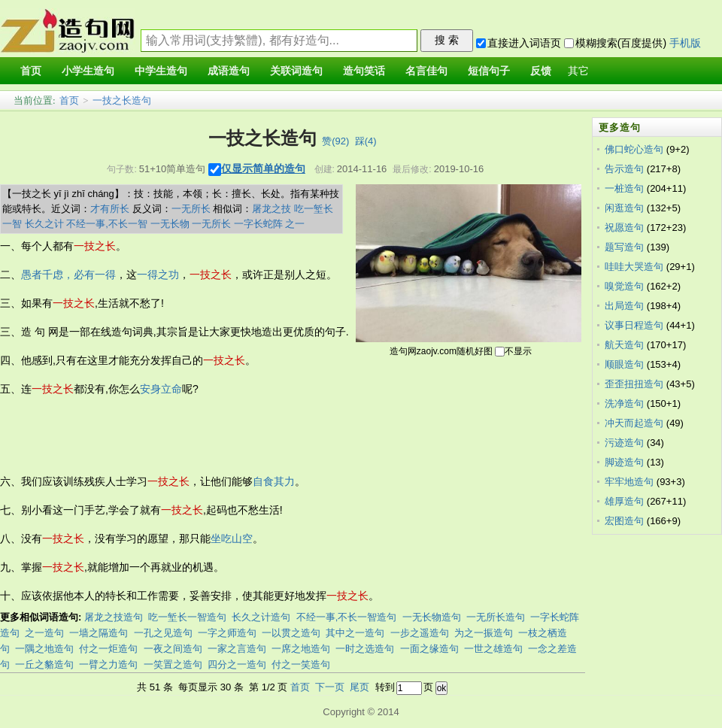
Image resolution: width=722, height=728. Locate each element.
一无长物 (170, 224)
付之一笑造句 (301, 664)
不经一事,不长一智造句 (347, 617)
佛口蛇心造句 (634, 149)
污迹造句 (624, 443)
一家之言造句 (237, 649)
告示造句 (624, 169)
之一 (295, 224)
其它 (578, 71)
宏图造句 (624, 521)
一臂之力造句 (108, 664)
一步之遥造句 (420, 633)
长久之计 (44, 224)
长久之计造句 (261, 617)
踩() (366, 141)
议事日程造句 (634, 325)
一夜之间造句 (173, 649)
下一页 (330, 687)
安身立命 (161, 389)
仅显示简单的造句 (263, 168)
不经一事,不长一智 (107, 224)
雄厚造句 (624, 501)
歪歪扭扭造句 (634, 384)
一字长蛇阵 (258, 224)
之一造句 (44, 633)
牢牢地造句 (629, 482)
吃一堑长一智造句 (187, 617)
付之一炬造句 (108, 649)
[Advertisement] (274, 435)
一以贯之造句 (291, 633)
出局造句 (624, 306)
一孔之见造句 (163, 633)
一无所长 (191, 209)
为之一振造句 (484, 633)
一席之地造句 (301, 649)
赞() (335, 141)
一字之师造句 (227, 633)
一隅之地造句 (44, 649)
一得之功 (158, 275)
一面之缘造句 (429, 649)
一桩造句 (624, 188)
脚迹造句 (624, 462)
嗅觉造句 (624, 286)
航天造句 (624, 345)
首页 (69, 100)
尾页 (359, 687)
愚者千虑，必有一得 (68, 275)
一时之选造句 (365, 649)
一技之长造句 (122, 100)
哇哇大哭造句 (634, 267)
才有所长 (110, 209)
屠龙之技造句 (114, 617)
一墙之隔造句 (99, 633)
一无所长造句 (496, 617)
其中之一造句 (355, 633)
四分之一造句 (237, 664)
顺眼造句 (624, 364)
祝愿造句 (624, 228)
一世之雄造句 (493, 649)
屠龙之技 (272, 209)
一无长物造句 (432, 617)
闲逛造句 (624, 208)
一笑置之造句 (173, 664)
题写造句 (624, 247)
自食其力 (274, 481)
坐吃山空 (232, 538)
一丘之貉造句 (44, 664)
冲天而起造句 (634, 423)
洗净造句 (624, 403)
